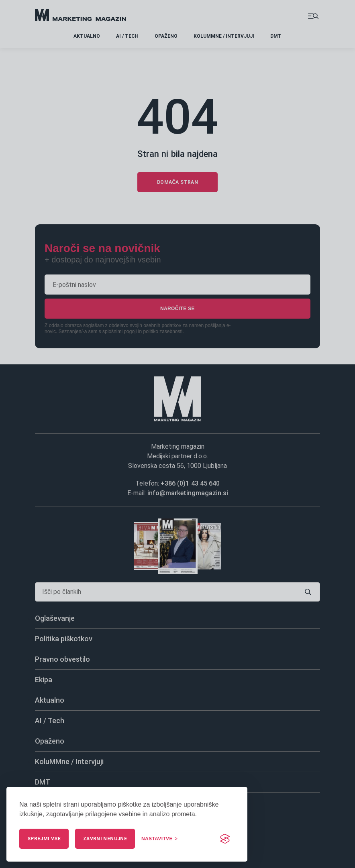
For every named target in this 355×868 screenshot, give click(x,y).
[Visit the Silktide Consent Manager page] (225, 839)
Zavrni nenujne (105, 839)
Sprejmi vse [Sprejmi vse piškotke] (44, 839)
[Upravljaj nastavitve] (159, 839)
